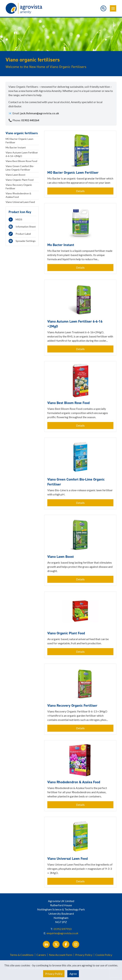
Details (80, 191)
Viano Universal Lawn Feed (20, 202)
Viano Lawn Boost (16, 175)
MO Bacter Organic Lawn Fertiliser (19, 141)
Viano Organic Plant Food (20, 180)
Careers (41, 955)
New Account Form (61, 955)
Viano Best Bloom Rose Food (21, 161)
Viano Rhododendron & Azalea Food (18, 195)
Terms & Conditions (22, 955)
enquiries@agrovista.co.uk (62, 933)
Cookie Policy (104, 955)
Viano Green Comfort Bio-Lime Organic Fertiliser (20, 168)
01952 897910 (63, 929)
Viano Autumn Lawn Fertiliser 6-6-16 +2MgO (22, 154)
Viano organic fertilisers (22, 133)
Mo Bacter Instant (16, 147)
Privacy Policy (84, 955)
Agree (73, 974)
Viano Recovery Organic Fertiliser (19, 187)
